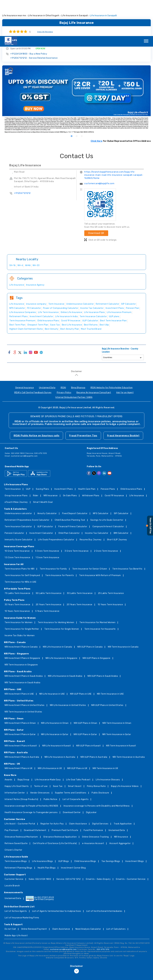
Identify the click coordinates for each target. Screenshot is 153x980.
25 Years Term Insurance (49, 569)
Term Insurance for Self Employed (22, 540)
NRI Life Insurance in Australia (60, 721)
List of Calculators (116, 893)
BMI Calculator (121, 497)
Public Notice (51, 763)
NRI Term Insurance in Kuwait (121, 710)
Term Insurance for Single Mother (22, 593)
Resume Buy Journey (91, 504)
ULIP (28, 453)
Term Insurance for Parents (60, 540)
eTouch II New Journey (16, 466)
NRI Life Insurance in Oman (55, 687)
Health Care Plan (87, 453)
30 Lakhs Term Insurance (80, 557)
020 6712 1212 (103, 913)
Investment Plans (64, 453)
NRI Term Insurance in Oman (117, 687)
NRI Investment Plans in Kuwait (21, 710)
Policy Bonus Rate (96, 750)
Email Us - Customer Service (131, 843)
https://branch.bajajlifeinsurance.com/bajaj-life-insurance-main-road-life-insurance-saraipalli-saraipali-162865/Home (114, 139)
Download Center (72, 777)
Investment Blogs (135, 825)
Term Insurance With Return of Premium (100, 540)
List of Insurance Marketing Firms (22, 882)
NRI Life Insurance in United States (68, 669)
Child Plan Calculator (69, 497)
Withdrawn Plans (91, 460)
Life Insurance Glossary (108, 744)
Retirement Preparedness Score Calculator (27, 484)
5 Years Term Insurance (47, 575)
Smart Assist (75, 750)
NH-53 (36, 229)
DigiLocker (91, 777)
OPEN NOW (40, 13)
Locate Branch (12, 850)
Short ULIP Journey (117, 504)
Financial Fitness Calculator (73, 491)
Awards (8, 744)
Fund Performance (93, 794)
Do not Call (10, 893)
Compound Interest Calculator (108, 491)
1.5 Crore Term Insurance (17, 522)
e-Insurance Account (93, 808)
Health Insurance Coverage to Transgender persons (31, 777)
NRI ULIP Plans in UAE (81, 658)
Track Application (123, 788)
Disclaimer (76, 335)
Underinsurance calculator (18, 478)
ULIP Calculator (45, 491)
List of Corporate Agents (76, 763)
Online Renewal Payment (34, 893)
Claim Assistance (78, 788)
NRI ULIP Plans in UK (77, 732)
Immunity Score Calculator (19, 504)
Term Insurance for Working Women (56, 587)
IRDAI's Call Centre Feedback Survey (33, 357)
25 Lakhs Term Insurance (111, 557)
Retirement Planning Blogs (18, 832)
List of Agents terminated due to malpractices (57, 875)
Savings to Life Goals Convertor (107, 484)
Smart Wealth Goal (43, 466)
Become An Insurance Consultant (94, 357)
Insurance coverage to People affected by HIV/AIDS (31, 770)
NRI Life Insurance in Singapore (61, 622)
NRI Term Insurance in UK (105, 732)
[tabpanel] (76, 63)
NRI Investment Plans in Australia (22, 721)
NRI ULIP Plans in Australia (94, 721)
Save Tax (58, 750)
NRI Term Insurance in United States (23, 676)
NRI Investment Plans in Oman (20, 687)
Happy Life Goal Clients (17, 750)
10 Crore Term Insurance (17, 515)
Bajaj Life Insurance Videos (125, 750)
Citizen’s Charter (13, 814)
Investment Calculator (41, 497)
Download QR (96, 197)
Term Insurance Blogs (16, 825)
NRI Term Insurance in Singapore (21, 629)
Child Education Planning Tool (70, 484)
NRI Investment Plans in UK (19, 732)
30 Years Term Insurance (17, 569)
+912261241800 (29, 18)
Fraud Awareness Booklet (123, 400)
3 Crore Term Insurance (77, 515)
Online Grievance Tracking (95, 801)
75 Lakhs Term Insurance (17, 557)
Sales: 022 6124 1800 (40, 843)
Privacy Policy (64, 357)
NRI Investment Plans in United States (25, 669)
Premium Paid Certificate (65, 794)
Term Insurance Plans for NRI (19, 533)
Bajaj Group (24, 744)
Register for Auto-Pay (52, 788)
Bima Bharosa (78, 352)
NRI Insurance (51, 460)
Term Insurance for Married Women (97, 587)
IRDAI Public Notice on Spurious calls (37, 400)
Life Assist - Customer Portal (20, 788)
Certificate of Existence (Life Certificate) (55, 808)
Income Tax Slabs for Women (20, 600)
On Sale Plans (70, 460)
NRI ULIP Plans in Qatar (85, 699)
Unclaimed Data (47, 352)
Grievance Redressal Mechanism (21, 801)
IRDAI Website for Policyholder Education (112, 352)
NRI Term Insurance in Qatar (117, 699)
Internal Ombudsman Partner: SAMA (74, 361)
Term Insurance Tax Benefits (127, 533)
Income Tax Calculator (97, 497)
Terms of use (41, 750)
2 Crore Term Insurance (106, 515)
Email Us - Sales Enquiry (98, 843)
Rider (36, 460)
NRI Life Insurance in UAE (52, 658)
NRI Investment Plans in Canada (21, 611)
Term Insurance (13, 453)
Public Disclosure (100, 757)
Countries (108, 321)
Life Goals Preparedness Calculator (56, 504)
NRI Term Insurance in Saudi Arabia (22, 647)
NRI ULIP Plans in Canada (90, 611)
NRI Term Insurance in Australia (129, 721)
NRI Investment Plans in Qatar (20, 699)
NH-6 (20, 229)
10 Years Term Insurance (17, 575)
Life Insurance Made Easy (48, 744)
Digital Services (100, 788)
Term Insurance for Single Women (62, 593)
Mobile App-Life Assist (16, 900)
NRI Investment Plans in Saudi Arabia (24, 640)
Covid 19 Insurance (114, 460)
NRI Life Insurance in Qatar (55, 699)
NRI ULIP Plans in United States (107, 669)
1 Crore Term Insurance (47, 522)
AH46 (28, 229)
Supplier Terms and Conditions (71, 757)
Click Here (97, 105)
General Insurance (25, 352)
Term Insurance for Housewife (100, 593)
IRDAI (63, 352)
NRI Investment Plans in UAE (19, 658)
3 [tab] (82, 100)
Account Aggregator (120, 808)
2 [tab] (76, 100)
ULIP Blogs (64, 825)
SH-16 (13, 229)
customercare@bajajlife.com (99, 147)
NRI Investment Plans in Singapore (22, 622)
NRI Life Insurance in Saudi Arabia (65, 640)
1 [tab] (71, 100)
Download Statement (35, 794)
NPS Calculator (101, 478)
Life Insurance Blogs (43, 825)
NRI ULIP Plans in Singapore (97, 622)
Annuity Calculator (47, 478)
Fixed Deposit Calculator (75, 478)
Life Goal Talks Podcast (78, 744)
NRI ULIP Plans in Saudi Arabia (103, 640)
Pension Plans (108, 453)
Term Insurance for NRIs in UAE (20, 546)
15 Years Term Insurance (110, 569)
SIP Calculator (121, 478)
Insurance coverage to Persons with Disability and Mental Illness (97, 770)
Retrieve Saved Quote (16, 808)
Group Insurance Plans (16, 460)
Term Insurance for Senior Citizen (90, 533)
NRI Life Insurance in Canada (57, 611)
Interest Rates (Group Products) (21, 763)
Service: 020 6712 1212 (69, 843)
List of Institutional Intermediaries (104, 875)
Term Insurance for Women (19, 587)
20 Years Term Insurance (79, 569)
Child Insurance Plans (131, 453)
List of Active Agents (16, 875)
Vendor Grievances (40, 757)
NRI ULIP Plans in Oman (85, 687)
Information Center (15, 757)
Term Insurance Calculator (18, 491)
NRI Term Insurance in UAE (110, 658)
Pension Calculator (14, 497)
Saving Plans (42, 453)
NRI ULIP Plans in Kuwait (88, 710)
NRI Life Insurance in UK (50, 732)
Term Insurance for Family (53, 533)
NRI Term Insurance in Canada (123, 611)
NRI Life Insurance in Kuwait (57, 710)
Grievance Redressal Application (60, 801)
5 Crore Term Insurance (47, 515)
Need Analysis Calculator (88, 893)
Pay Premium (12, 794)
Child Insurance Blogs (85, 825)
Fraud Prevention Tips (83, 400)
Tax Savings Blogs (111, 825)
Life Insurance (137, 460)
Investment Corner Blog (73, 832)
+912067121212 (34, 22)
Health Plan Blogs (47, 832)
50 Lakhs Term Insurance (49, 557)
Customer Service (14, 843)
